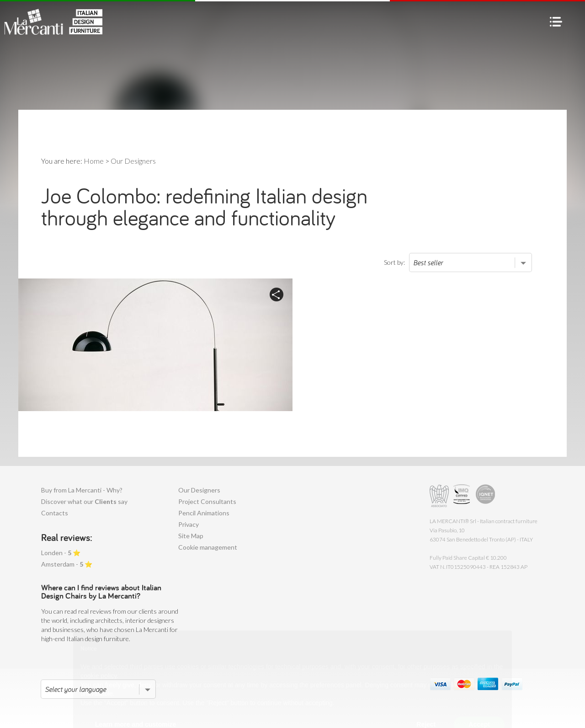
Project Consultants (207, 501)
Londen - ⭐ (61, 553)
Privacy (189, 524)
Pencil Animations (204, 513)
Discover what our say (84, 501)
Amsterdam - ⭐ (67, 564)
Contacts (55, 513)
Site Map (191, 536)
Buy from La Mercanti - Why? (82, 490)
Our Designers (199, 490)
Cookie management (208, 547)
